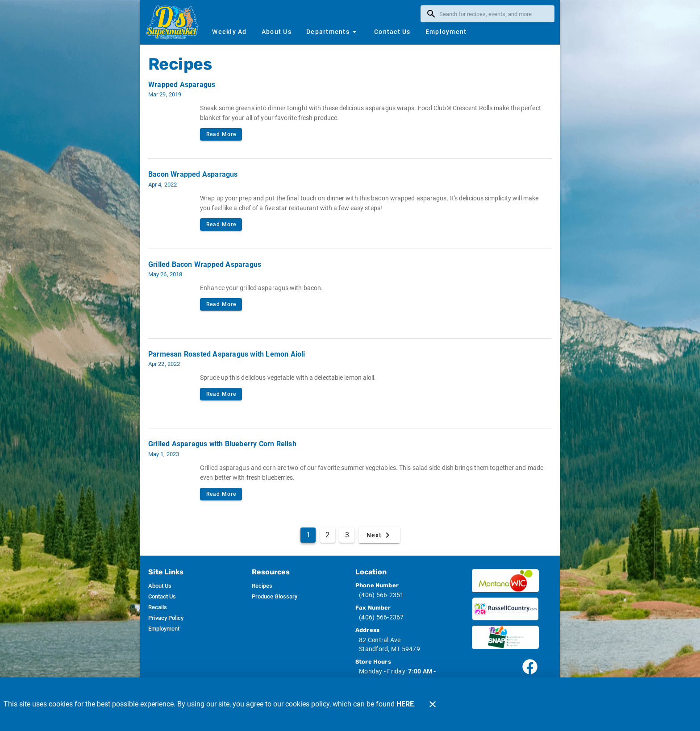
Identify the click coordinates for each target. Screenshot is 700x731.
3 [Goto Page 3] (347, 535)
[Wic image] (505, 581)
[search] (494, 14)
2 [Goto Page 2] (327, 535)
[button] (333, 32)
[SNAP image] (505, 637)
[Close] (433, 704)
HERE (405, 704)
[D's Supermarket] (175, 22)
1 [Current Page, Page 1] (308, 535)
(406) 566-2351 (381, 595)
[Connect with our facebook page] (530, 667)
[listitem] (160, 586)
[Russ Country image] (505, 609)
